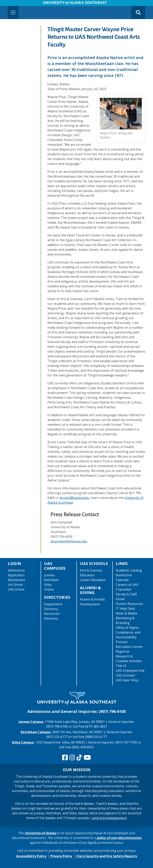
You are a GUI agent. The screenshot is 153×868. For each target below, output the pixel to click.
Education (87, 575)
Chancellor (124, 589)
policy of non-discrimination (119, 838)
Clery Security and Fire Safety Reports (107, 856)
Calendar (122, 580)
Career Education (93, 580)
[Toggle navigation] (13, 13)
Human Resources (129, 604)
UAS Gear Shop (127, 680)
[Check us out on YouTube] (87, 758)
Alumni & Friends (92, 599)
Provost (122, 642)
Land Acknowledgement (109, 818)
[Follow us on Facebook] (65, 758)
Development (90, 604)
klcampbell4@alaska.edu (69, 541)
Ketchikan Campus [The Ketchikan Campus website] (36, 732)
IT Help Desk (125, 608)
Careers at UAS (127, 585)
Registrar (123, 651)
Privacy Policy (61, 856)
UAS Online (16, 589)
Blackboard (16, 580)
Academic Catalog (129, 570)
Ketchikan (51, 580)
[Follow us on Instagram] (72, 758)
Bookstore (124, 575)
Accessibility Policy (31, 856)
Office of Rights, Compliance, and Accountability (128, 632)
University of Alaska (40, 833)
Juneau (49, 575)
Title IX (121, 666)
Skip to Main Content (19, 4)
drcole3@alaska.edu (74, 498)
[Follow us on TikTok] (79, 758)
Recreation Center (129, 647)
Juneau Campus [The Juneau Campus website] (31, 722)
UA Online (15, 585)
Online (49, 589)
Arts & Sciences (91, 570)
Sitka (48, 585)
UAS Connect (125, 675)
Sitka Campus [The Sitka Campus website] (23, 742)
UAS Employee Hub (130, 671)
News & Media (126, 613)
